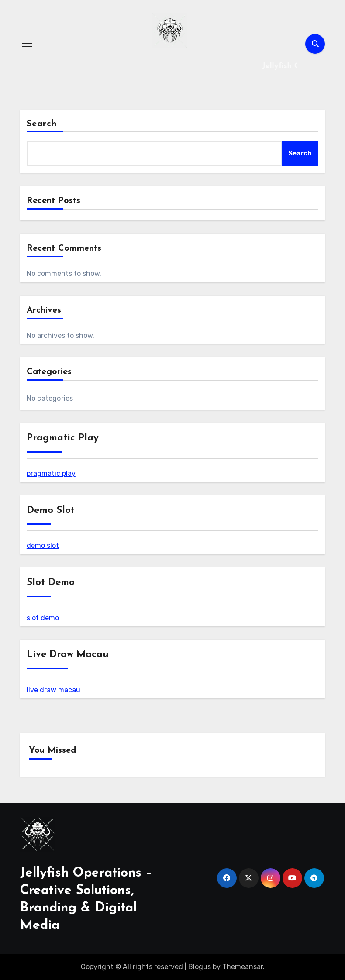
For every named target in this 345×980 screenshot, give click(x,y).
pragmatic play (51, 473)
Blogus (200, 967)
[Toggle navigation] (27, 44)
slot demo (43, 618)
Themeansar (243, 967)
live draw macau (53, 690)
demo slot (43, 545)
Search (42, 124)
